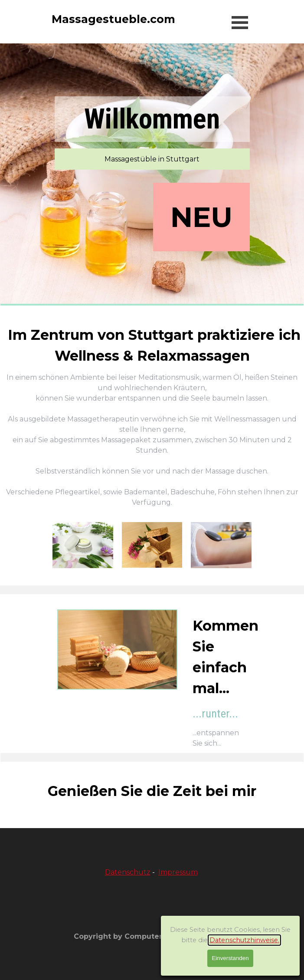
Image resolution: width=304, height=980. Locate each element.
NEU (201, 217)
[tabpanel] (152, 416)
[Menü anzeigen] (240, 22)
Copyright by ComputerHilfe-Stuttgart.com (154, 936)
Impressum (178, 872)
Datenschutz (128, 872)
